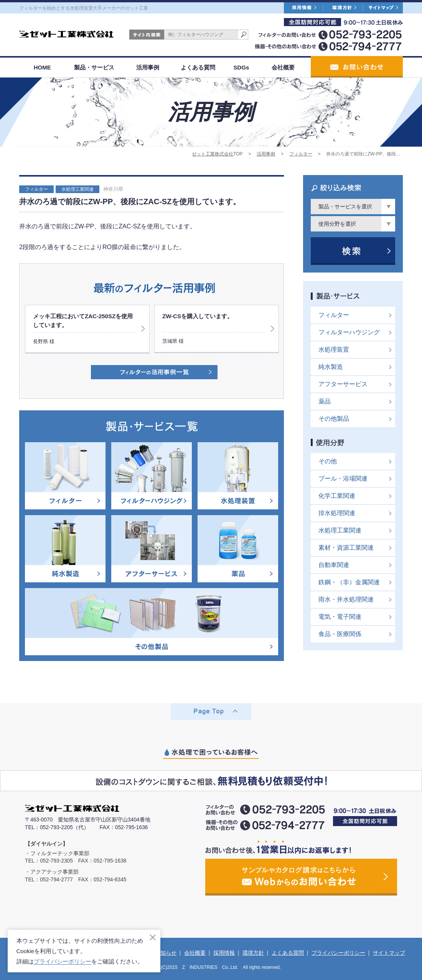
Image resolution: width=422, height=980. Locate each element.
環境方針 (253, 953)
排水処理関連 (337, 513)
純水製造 (331, 367)
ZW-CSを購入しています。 (198, 316)
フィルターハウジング (349, 332)
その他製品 (334, 419)
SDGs (241, 67)
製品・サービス (94, 67)
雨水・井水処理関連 (346, 599)
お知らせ (166, 953)
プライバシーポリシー (338, 953)
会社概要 (283, 67)
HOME (42, 67)
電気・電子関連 (340, 617)
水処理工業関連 (77, 189)
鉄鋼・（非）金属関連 (349, 582)
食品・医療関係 (340, 634)
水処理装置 (334, 350)
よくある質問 (198, 67)
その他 (328, 461)
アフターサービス (343, 384)
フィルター (301, 154)
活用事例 (148, 67)
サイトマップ (389, 953)
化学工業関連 (337, 496)
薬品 (325, 401)
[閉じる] (153, 937)
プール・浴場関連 (343, 478)
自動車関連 (334, 565)
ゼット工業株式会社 (213, 154)
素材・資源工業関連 (346, 548)
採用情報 (224, 953)
